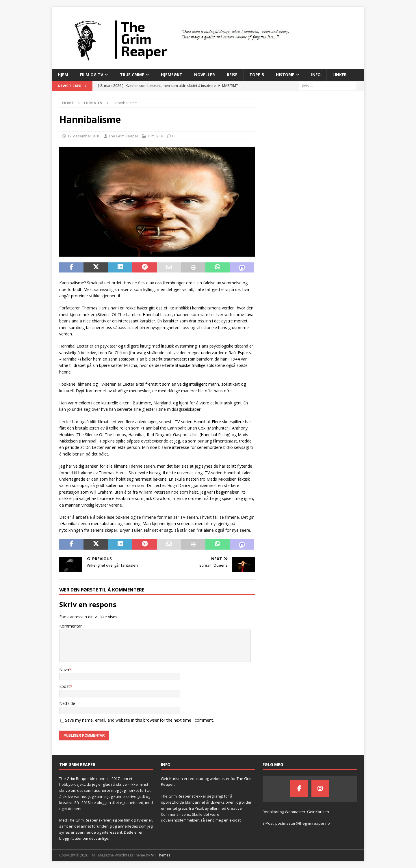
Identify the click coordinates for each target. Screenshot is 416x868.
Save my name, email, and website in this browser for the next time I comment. (139, 720)
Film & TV (156, 136)
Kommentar (70, 626)
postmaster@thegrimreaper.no (303, 823)
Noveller (205, 75)
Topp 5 (257, 75)
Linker (340, 75)
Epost (65, 686)
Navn (64, 670)
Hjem (63, 75)
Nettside (67, 703)
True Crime (132, 75)
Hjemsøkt (172, 75)
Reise (232, 75)
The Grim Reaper (123, 136)
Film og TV (92, 75)
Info (316, 75)
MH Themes (160, 855)
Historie (285, 75)
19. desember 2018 (84, 136)
